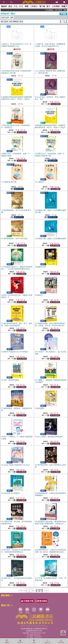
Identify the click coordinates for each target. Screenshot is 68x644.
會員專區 (61, 641)
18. (40, 267)
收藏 (34, 641)
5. (17, 99)
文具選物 (56, 6)
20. (39, 295)
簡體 (27, 6)
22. (50, 326)
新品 (10, 6)
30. (49, 437)
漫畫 (63, 6)
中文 (16, 6)
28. (39, 408)
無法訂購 (17, 49)
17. (17, 269)
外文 (21, 6)
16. (50, 239)
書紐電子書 (44, 136)
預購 (8, 27)
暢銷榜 (4, 6)
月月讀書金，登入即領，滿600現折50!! (61, 10)
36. (51, 524)
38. (50, 552)
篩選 (63, 14)
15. (14, 239)
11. (9, 182)
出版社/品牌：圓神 (7, 17)
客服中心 (20, 641)
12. (39, 182)
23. (15, 352)
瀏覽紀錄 (48, 641)
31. (16, 465)
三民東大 (34, 6)
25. (10, 380)
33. (11, 493)
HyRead (9, 53)
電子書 (42, 6)
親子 (48, 6)
